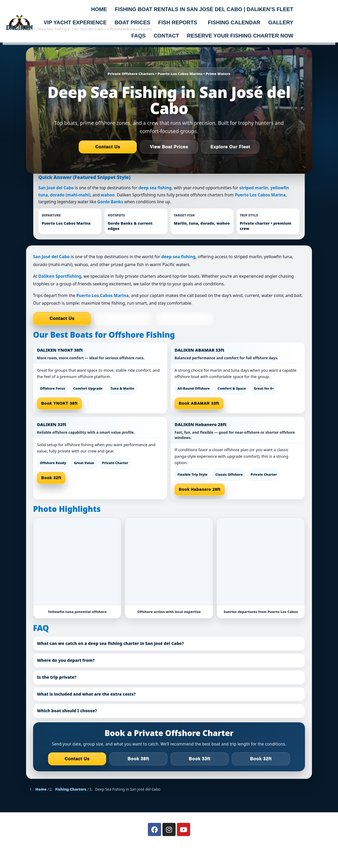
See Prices (100, 403)
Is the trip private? (57, 677)
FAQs (138, 36)
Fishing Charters (71, 789)
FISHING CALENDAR (234, 22)
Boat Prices (123, 319)
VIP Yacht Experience (75, 22)
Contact (166, 36)
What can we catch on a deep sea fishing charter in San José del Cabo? (110, 643)
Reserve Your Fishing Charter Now (240, 36)
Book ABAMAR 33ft (199, 403)
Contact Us (108, 147)
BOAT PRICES (132, 22)
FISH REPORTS (178, 22)
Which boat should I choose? (67, 711)
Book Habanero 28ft (200, 489)
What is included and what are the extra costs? (86, 694)
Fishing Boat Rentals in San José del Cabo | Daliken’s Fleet (204, 9)
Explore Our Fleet (230, 147)
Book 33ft (200, 759)
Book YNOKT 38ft (59, 403)
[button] (179, 22)
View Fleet (241, 403)
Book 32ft (51, 478)
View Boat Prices (169, 147)
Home (99, 9)
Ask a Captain (87, 478)
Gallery (281, 22)
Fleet (185, 319)
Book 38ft (138, 759)
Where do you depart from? (66, 660)
